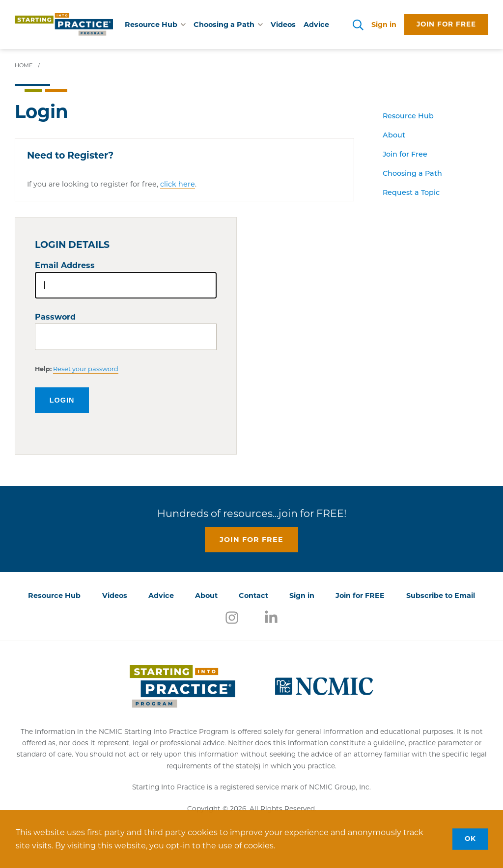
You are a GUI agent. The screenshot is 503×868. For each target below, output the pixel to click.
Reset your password (86, 369)
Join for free (446, 24)
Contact (253, 596)
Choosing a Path (412, 174)
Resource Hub (408, 117)
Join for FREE (360, 596)
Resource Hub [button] (155, 25)
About (394, 136)
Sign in (384, 25)
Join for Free (405, 155)
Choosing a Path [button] (228, 25)
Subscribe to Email (441, 596)
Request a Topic (411, 193)
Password (55, 317)
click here (178, 184)
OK (470, 839)
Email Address (65, 265)
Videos (283, 25)
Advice (316, 25)
